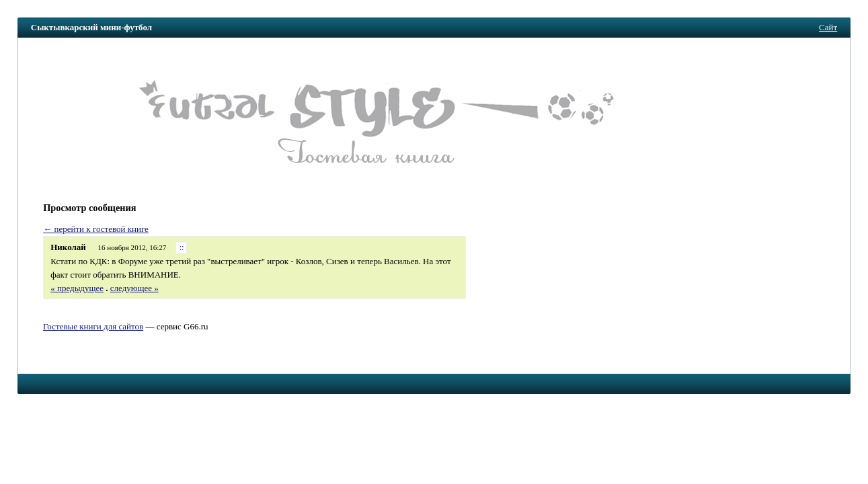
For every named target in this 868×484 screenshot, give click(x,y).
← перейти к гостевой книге (96, 229)
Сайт (828, 27)
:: (182, 248)
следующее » (134, 288)
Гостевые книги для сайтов (93, 326)
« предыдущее (77, 288)
